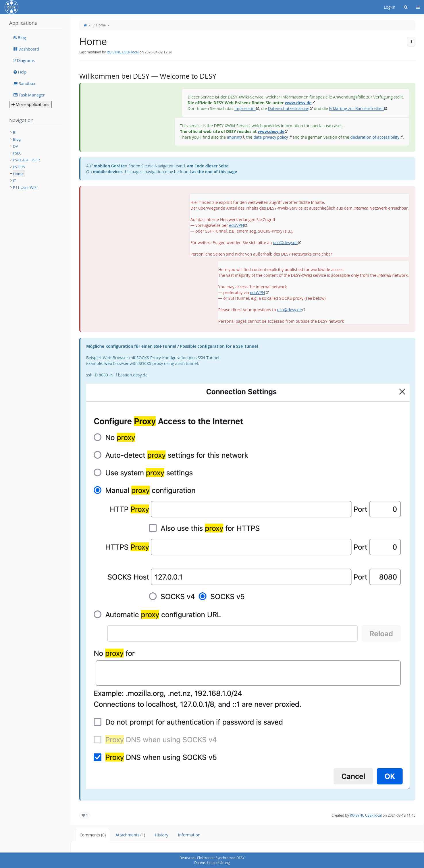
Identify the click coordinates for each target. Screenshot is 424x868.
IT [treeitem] (15, 181)
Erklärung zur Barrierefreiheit (357, 108)
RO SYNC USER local (123, 52)
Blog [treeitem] (17, 139)
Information (189, 835)
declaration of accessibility (375, 137)
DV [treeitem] (16, 146)
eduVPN (236, 225)
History (162, 835)
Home (101, 25)
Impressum (245, 108)
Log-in (390, 7)
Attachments (130, 835)
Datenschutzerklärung (289, 108)
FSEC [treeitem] (17, 153)
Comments (93, 835)
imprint (234, 137)
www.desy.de (298, 103)
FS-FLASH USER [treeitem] (26, 160)
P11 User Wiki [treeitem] (25, 187)
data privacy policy (271, 137)
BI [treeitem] (15, 132)
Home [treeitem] (18, 174)
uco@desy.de (285, 242)
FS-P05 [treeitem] (19, 167)
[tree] (35, 160)
